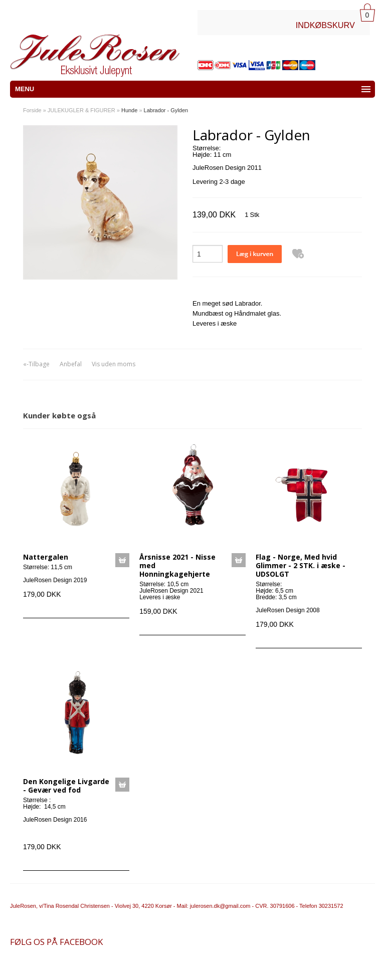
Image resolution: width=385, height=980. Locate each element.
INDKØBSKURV (325, 25)
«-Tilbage (36, 364)
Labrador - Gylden (166, 110)
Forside (32, 110)
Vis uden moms (114, 364)
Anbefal (71, 364)
